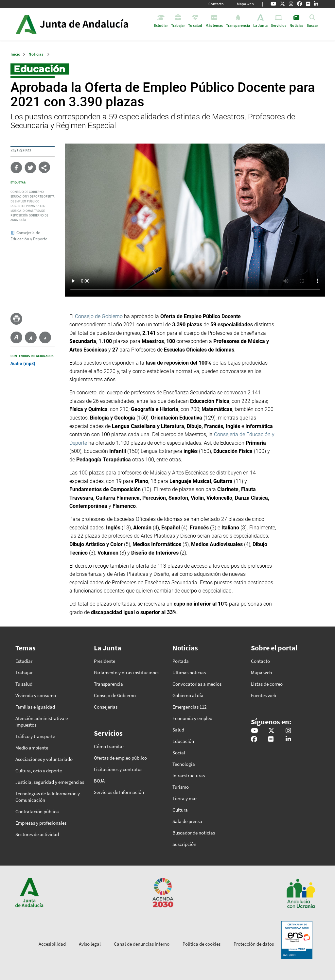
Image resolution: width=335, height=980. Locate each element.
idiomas (27, 211)
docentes (18, 206)
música (16, 211)
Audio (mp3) (23, 363)
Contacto (216, 4)
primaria (33, 206)
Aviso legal (90, 944)
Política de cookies (202, 944)
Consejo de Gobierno (99, 316)
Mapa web (245, 4)
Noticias (36, 54)
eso (43, 206)
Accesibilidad (52, 944)
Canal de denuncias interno (142, 944)
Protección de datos (254, 944)
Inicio (90, 24)
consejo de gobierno (27, 192)
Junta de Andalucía (26, 24)
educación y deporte (27, 197)
